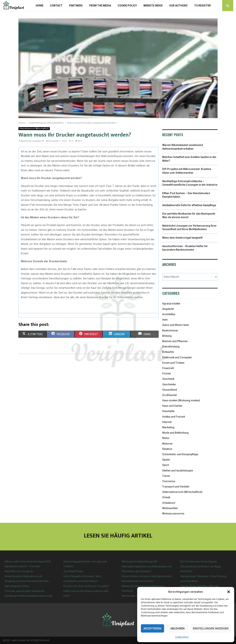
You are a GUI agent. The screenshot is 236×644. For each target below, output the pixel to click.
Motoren (167, 444)
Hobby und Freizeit (174, 417)
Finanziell (168, 368)
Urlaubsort (169, 503)
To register (202, 6)
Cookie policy (182, 637)
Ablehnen (177, 628)
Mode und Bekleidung (175, 433)
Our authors (178, 6)
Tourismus (169, 481)
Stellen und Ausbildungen (178, 471)
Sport (166, 465)
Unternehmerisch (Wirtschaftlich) (34, 129)
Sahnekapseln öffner (17, 586)
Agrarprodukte (171, 304)
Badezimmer (170, 330)
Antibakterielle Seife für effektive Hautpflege (189, 205)
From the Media (100, 6)
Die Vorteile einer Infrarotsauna (198, 562)
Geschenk (168, 379)
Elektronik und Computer (177, 357)
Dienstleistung (171, 347)
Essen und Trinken (173, 363)
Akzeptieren (152, 628)
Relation (167, 449)
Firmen (167, 373)
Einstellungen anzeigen (211, 628)
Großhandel (170, 395)
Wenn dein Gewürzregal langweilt (182, 238)
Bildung (167, 336)
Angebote (168, 309)
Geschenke (169, 384)
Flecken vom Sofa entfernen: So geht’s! (86, 586)
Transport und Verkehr (176, 487)
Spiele (166, 460)
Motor (166, 438)
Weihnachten (170, 508)
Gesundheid (170, 390)
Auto (165, 320)
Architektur (169, 314)
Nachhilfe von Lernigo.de (19, 571)
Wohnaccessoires (173, 514)
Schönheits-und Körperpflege (180, 454)
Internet (167, 422)
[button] (229, 592)
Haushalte (168, 411)
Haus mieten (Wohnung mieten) (181, 400)
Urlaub (166, 497)
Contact (56, 6)
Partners (76, 6)
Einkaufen (168, 352)
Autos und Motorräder (176, 325)
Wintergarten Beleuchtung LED (139, 562)
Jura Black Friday (73, 571)
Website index (153, 6)
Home (40, 6)
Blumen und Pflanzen (175, 341)
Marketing (168, 427)
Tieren (166, 476)
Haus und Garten (172, 406)
